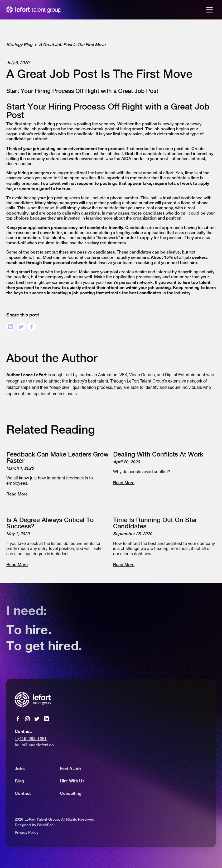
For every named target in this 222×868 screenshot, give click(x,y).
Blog (19, 781)
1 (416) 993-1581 (31, 739)
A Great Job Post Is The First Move (72, 45)
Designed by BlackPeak (35, 825)
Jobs (20, 768)
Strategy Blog (19, 45)
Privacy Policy (26, 832)
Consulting (71, 793)
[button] (209, 10)
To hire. (29, 630)
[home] (34, 10)
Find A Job (70, 768)
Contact (23, 793)
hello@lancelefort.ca (34, 745)
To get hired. (44, 646)
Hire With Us (72, 781)
